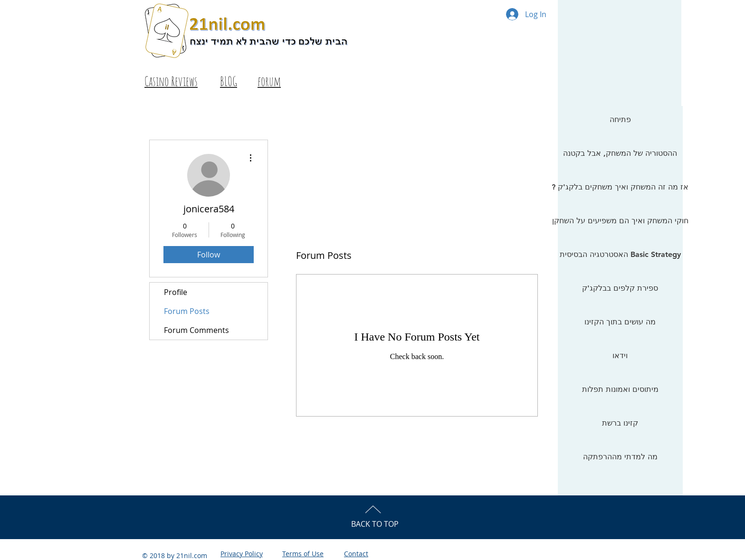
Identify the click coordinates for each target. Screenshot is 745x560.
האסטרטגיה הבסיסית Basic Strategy (620, 254)
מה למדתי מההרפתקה (620, 457)
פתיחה (620, 119)
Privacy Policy (242, 554)
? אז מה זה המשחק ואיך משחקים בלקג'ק (620, 187)
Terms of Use (303, 554)
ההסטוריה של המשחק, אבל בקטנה (620, 153)
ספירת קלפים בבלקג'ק (620, 288)
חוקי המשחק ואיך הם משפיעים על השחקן (620, 221)
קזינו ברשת (620, 423)
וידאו (620, 356)
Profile (176, 292)
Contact (356, 554)
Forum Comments (196, 330)
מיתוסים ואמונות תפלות (620, 389)
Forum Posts (187, 311)
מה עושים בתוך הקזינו (620, 322)
